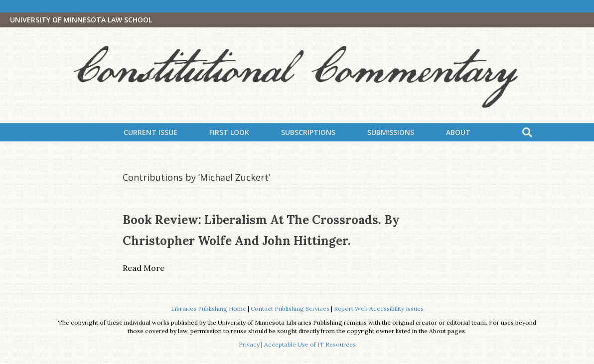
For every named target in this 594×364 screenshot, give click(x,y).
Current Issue (150, 132)
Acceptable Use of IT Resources (310, 344)
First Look (229, 132)
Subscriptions (308, 132)
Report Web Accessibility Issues (379, 308)
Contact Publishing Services (290, 308)
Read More (144, 268)
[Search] (527, 132)
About (458, 132)
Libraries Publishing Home (209, 308)
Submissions (391, 132)
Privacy (249, 344)
